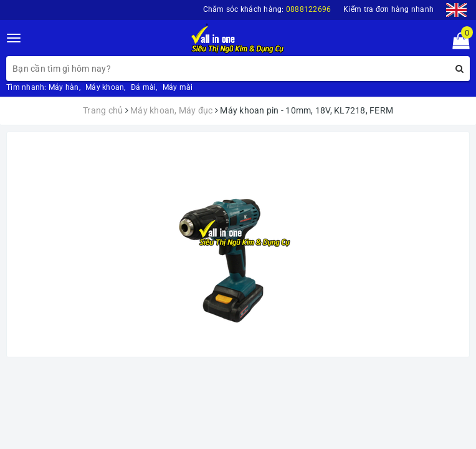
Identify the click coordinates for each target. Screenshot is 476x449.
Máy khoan (105, 87)
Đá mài (144, 87)
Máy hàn (64, 87)
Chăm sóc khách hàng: (267, 9)
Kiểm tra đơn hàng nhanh (388, 9)
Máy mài (178, 87)
